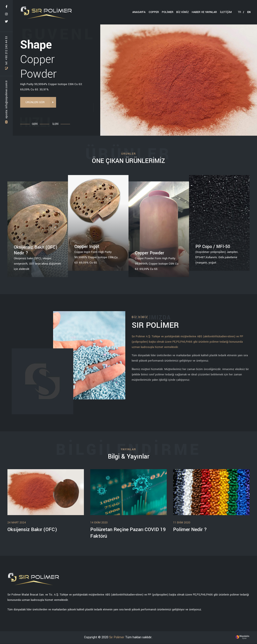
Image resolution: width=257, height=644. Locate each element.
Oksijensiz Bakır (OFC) (33, 530)
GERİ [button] (35, 124)
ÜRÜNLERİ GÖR (38, 103)
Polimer (168, 12)
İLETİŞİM (226, 12)
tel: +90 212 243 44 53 (6, 53)
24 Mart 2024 (17, 523)
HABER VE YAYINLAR (205, 12)
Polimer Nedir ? (191, 530)
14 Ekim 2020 (99, 523)
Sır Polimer (117, 638)
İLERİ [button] (55, 124)
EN (249, 12)
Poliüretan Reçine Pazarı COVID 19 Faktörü (126, 533)
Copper (154, 12)
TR (241, 12)
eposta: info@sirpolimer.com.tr (6, 102)
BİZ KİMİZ (183, 12)
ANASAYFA (139, 12)
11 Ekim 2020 (182, 523)
